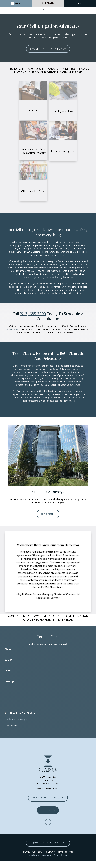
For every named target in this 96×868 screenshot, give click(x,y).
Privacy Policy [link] (60, 862)
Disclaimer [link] (34, 862)
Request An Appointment (48, 56)
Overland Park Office (48, 804)
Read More (48, 521)
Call (80, 17)
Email (50, 16)
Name (8, 656)
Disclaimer (10, 726)
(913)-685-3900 (33, 320)
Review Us (48, 817)
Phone (8, 677)
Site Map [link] (46, 862)
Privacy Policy (25, 726)
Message (10, 688)
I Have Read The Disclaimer (24, 720)
